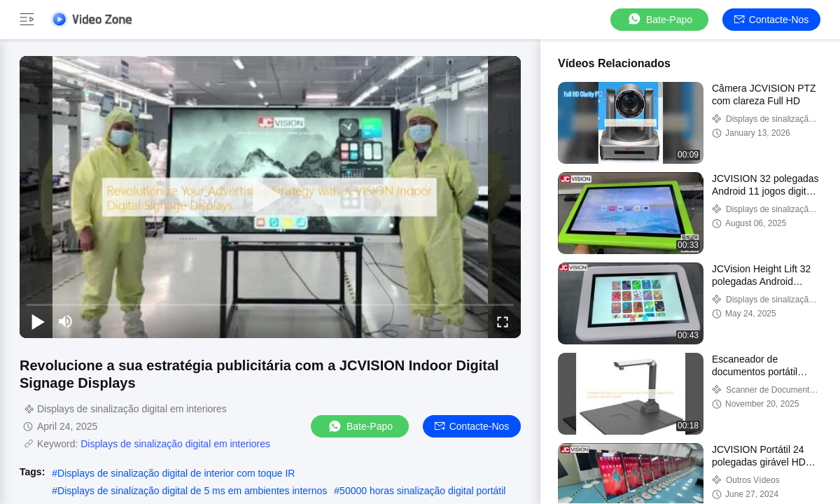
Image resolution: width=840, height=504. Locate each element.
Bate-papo (659, 19)
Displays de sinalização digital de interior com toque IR (176, 473)
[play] (270, 197)
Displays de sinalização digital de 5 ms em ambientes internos (192, 491)
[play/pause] (38, 321)
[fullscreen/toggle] (503, 321)
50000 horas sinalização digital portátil (422, 491)
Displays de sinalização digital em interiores (175, 444)
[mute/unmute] (66, 321)
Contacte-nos (772, 20)
